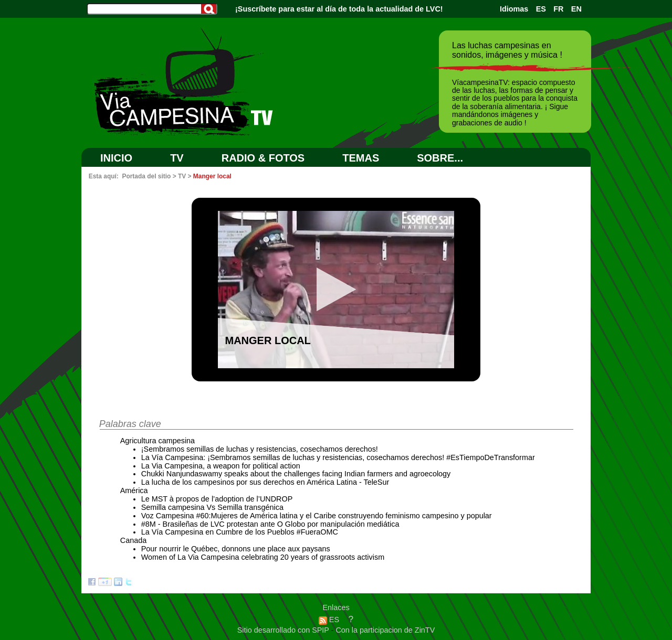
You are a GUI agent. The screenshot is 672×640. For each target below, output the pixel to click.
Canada (133, 540)
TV (177, 158)
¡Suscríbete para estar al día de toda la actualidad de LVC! (339, 9)
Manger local (212, 176)
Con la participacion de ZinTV (385, 630)
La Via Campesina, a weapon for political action (221, 466)
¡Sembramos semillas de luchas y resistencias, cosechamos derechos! (260, 449)
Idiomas (514, 9)
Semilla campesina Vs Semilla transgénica (212, 507)
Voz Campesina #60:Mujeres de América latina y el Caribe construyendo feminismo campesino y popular (317, 516)
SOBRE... (440, 158)
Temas (361, 158)
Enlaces (336, 607)
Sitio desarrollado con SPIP (284, 630)
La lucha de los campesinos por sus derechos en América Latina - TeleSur (265, 482)
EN (576, 9)
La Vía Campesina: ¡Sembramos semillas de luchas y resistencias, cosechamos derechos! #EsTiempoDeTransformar (338, 457)
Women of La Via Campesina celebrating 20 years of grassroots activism (263, 557)
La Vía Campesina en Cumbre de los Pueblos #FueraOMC (240, 532)
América (134, 490)
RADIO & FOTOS (263, 158)
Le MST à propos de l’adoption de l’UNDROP (217, 499)
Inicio (116, 158)
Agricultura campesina (157, 441)
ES (541, 9)
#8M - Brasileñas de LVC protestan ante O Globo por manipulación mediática (270, 524)
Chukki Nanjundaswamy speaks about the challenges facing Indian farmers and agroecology (296, 474)
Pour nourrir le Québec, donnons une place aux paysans (236, 549)
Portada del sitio (146, 176)
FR (558, 9)
